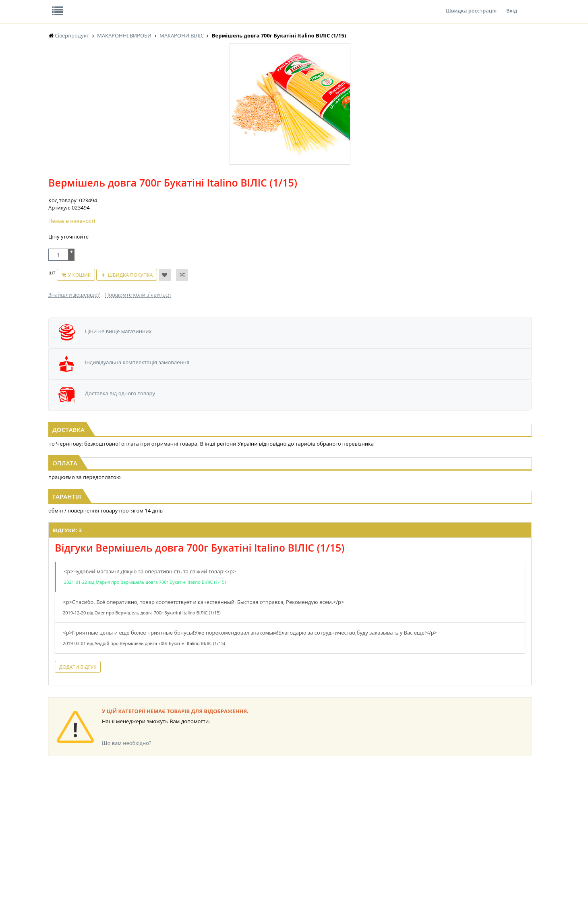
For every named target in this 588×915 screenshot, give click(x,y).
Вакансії (143, 6)
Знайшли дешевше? (247, 199)
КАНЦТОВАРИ (402, 819)
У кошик (284, 184)
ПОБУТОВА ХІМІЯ (406, 834)
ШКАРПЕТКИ (401, 827)
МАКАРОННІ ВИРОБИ (209, 850)
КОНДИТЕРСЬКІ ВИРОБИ (212, 819)
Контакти (183, 6)
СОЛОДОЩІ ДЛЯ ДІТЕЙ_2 (348, 811)
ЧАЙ (53, 842)
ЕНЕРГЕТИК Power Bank (76, 804)
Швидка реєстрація (471, 6)
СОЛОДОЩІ (332, 804)
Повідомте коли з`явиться (311, 199)
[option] (129, 187)
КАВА (54, 850)
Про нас (67, 6)
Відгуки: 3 (182, 473)
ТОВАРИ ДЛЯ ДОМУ (342, 834)
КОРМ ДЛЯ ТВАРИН (206, 842)
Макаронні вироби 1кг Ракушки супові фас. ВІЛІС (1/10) (294, 366)
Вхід (512, 6)
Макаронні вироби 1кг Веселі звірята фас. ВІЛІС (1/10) (458, 366)
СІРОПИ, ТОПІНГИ (205, 827)
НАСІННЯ (127, 819)
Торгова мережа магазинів (290, 658)
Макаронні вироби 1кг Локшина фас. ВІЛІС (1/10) (130, 362)
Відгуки (105, 6)
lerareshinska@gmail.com (114, 896)
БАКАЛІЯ (126, 804)
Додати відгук (193, 617)
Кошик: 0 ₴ (482, 85)
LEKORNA (127, 811)
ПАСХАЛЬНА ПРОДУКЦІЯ (280, 834)
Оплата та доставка (221, 85)
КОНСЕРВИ (197, 834)
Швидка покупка (335, 184)
